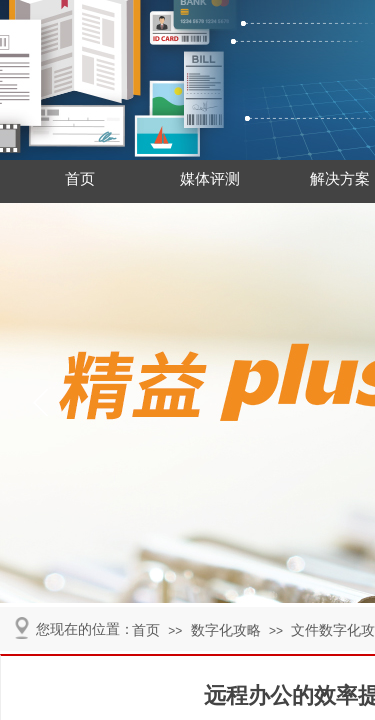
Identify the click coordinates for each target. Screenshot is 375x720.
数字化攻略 (226, 630)
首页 (80, 179)
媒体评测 (210, 179)
